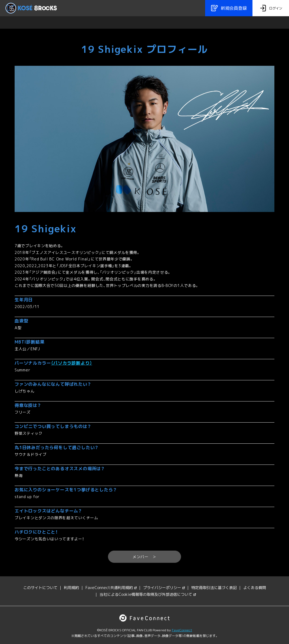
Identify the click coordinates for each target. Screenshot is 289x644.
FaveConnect (182, 630)
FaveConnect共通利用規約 (111, 588)
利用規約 (71, 588)
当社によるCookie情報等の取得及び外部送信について (148, 594)
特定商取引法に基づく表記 (214, 588)
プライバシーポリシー (164, 588)
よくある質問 (255, 588)
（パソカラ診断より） (71, 363)
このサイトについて (40, 588)
